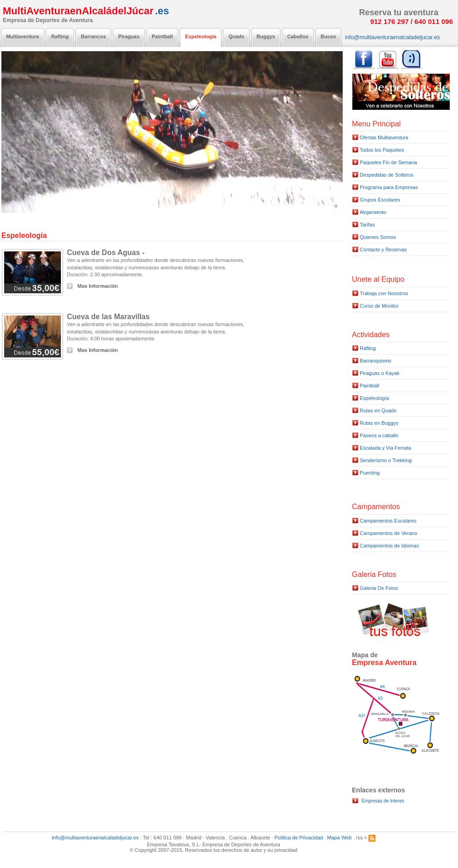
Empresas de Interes (383, 801)
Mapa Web (339, 838)
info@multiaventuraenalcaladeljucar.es (95, 838)
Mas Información (98, 286)
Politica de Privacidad (299, 838)
